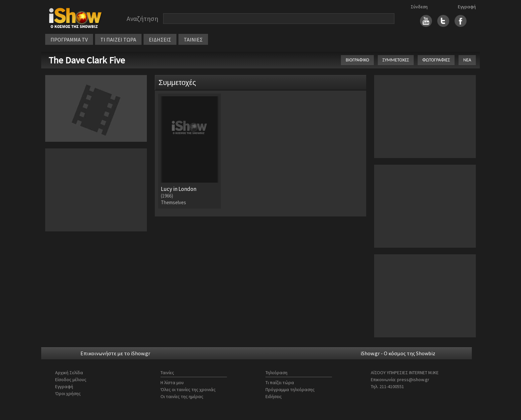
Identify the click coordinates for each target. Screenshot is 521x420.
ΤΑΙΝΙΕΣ (193, 40)
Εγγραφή (467, 7)
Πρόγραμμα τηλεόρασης (290, 389)
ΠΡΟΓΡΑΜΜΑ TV (69, 40)
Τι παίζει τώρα (280, 382)
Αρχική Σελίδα (69, 373)
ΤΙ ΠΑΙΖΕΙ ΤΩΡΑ (118, 40)
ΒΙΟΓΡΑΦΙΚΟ (357, 60)
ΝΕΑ (467, 60)
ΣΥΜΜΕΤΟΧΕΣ (396, 60)
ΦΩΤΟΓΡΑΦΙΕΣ (436, 60)
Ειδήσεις (274, 396)
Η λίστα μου (172, 382)
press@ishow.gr (413, 379)
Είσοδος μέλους (71, 379)
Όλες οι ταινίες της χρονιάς (188, 389)
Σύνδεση (419, 7)
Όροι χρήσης (68, 393)
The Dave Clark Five (87, 60)
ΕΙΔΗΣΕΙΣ (160, 40)
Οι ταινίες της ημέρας (182, 396)
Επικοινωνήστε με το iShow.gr (115, 353)
